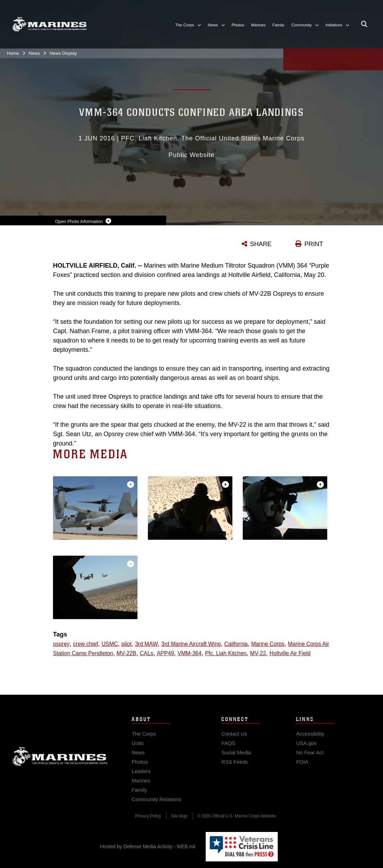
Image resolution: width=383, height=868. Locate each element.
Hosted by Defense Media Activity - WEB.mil (148, 847)
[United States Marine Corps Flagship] (49, 24)
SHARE (261, 244)
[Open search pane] (364, 24)
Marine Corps (60, 762)
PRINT (314, 244)
